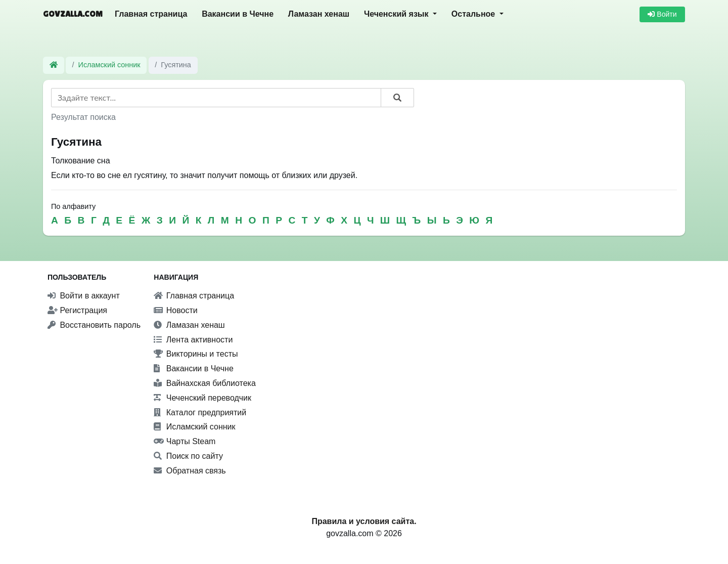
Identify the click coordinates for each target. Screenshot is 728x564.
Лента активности (193, 340)
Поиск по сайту (188, 456)
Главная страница (151, 14)
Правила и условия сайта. (364, 521)
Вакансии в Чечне (238, 14)
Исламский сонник (109, 65)
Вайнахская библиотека (205, 383)
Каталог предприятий (200, 413)
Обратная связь (190, 471)
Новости (175, 310)
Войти (662, 14)
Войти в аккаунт (84, 296)
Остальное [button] (474, 14)
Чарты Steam (185, 441)
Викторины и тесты (196, 354)
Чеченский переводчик (202, 398)
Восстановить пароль (94, 325)
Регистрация (77, 310)
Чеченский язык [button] (397, 14)
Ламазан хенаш (319, 14)
